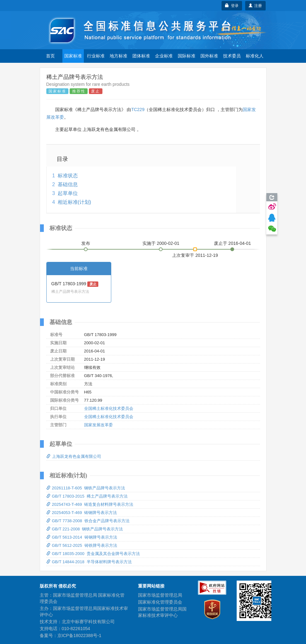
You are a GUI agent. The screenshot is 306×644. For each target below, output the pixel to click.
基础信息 (68, 184)
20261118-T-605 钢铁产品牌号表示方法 (86, 488)
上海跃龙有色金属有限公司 (74, 456)
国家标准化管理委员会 (160, 602)
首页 (50, 56)
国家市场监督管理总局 (160, 595)
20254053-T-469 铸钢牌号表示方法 (82, 513)
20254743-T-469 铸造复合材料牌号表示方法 (90, 504)
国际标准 (187, 56)
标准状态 (68, 176)
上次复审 (195, 254)
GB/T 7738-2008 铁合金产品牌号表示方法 (88, 521)
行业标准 (96, 56)
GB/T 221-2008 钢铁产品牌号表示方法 (85, 529)
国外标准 (209, 56)
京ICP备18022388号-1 (79, 635)
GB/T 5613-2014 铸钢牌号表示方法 (82, 537)
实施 (161, 243)
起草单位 (68, 193)
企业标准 (164, 56)
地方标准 (118, 56)
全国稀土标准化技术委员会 (109, 408)
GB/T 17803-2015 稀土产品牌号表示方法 (87, 496)
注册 (255, 6)
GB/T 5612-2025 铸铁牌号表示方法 (82, 545)
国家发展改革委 (98, 425)
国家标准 (73, 56)
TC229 (138, 109)
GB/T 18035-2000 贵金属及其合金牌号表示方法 (93, 554)
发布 (86, 243)
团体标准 (141, 56)
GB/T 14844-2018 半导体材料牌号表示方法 (89, 562)
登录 (232, 6)
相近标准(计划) (75, 202)
